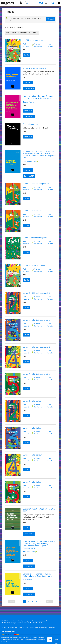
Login (25, 4)
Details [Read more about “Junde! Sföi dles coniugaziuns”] (26, 252)
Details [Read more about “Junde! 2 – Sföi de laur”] (26, 416)
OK (50, 640)
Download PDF (29, 89)
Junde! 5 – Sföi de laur (32, 482)
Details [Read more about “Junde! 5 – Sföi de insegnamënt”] (26, 389)
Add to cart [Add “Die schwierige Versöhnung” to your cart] (28, 83)
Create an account (32, 4)
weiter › (50, 602)
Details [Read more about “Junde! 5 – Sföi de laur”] (26, 497)
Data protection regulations (47, 627)
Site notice (6, 627)
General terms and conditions (19, 627)
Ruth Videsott (26, 45)
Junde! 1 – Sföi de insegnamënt (36, 184)
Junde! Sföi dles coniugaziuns (36, 238)
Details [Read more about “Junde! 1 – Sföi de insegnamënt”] (26, 198)
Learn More (56, 640)
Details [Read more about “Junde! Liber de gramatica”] (26, 280)
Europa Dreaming (30, 124)
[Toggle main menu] (59, 3)
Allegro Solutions (40, 621)
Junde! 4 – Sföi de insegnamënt (36, 347)
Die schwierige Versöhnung (34, 68)
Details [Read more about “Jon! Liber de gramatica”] (26, 55)
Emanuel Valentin (29, 102)
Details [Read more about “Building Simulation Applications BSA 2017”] (26, 528)
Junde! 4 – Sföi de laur (32, 455)
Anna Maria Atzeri (29, 552)
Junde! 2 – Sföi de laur (32, 401)
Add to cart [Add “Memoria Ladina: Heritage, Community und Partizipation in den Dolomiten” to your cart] (28, 111)
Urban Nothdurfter (29, 162)
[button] (47, 3)
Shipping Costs (33, 627)
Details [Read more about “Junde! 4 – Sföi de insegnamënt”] (26, 362)
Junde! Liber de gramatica (34, 265)
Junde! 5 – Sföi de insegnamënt (36, 374)
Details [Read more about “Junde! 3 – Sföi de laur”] (26, 443)
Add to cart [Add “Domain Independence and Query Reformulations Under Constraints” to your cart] (28, 588)
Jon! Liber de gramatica (33, 40)
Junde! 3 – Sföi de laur (32, 428)
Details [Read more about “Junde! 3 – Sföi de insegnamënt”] (26, 335)
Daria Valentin (50, 45)
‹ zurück (11, 602)
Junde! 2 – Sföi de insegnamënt (36, 293)
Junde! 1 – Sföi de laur (32, 211)
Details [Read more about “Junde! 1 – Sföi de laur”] (26, 225)
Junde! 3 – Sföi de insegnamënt (36, 320)
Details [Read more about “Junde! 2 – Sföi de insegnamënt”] (26, 308)
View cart (51, 19)
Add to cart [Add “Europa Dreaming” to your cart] (28, 137)
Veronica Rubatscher (38, 45)
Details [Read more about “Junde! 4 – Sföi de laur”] (26, 470)
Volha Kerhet (27, 580)
